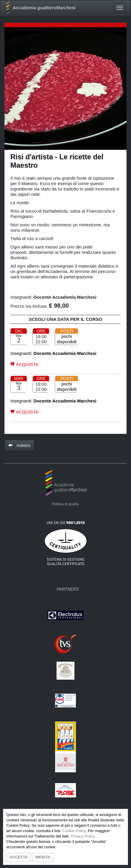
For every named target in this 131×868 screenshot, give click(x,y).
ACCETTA (19, 857)
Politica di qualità (65, 504)
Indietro (20, 446)
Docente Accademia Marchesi (65, 297)
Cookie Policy (74, 831)
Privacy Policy (82, 836)
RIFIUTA (43, 857)
